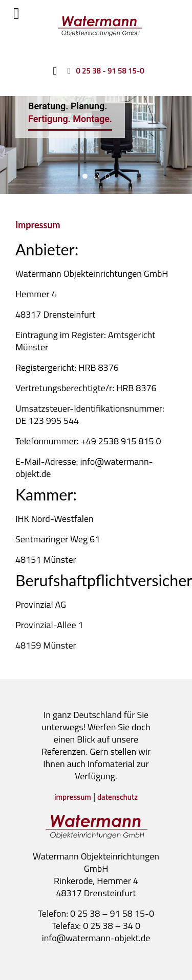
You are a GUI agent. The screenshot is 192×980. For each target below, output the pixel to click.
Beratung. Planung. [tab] (85, 176)
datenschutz (118, 797)
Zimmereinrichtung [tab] (97, 176)
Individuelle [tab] (108, 176)
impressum (73, 797)
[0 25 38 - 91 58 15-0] (104, 70)
